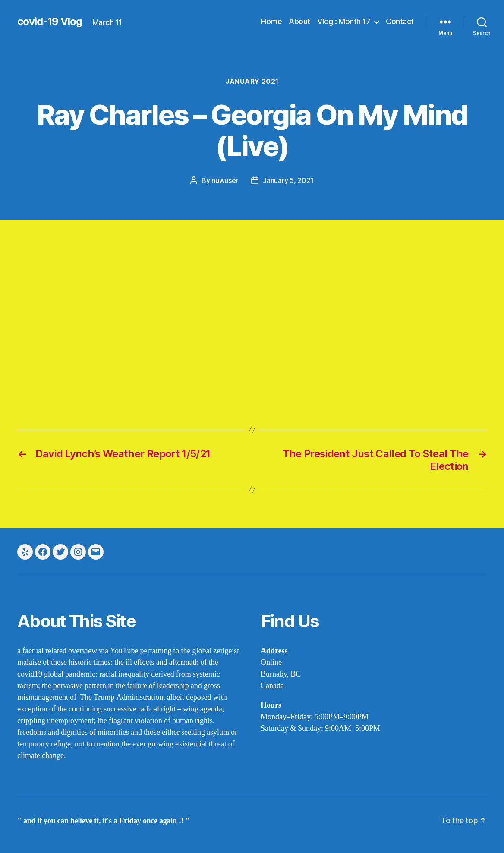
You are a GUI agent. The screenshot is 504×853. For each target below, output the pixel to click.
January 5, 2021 (288, 180)
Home (271, 21)
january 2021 (252, 82)
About (299, 21)
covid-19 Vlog (50, 22)
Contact (400, 21)
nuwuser (225, 180)
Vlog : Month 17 (344, 21)
